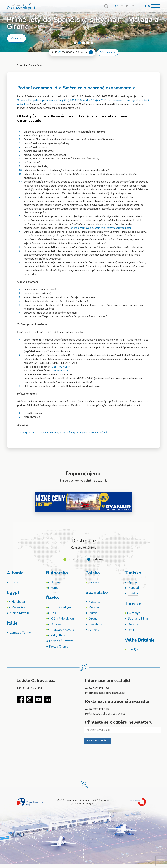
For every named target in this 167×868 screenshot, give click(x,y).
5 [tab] (92, 43)
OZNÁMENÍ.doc (61, 371)
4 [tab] (88, 43)
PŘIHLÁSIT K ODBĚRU (97, 741)
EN (122, 6)
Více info (16, 38)
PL (128, 6)
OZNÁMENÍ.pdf (61, 367)
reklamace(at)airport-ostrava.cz (105, 714)
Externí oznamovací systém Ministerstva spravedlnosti (100, 228)
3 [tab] (83, 43)
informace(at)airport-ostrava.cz (105, 693)
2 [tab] (79, 43)
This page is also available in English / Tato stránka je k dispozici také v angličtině (62, 433)
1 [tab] (75, 43)
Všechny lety (108, 52)
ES (133, 6)
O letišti (21, 65)
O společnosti (35, 65)
